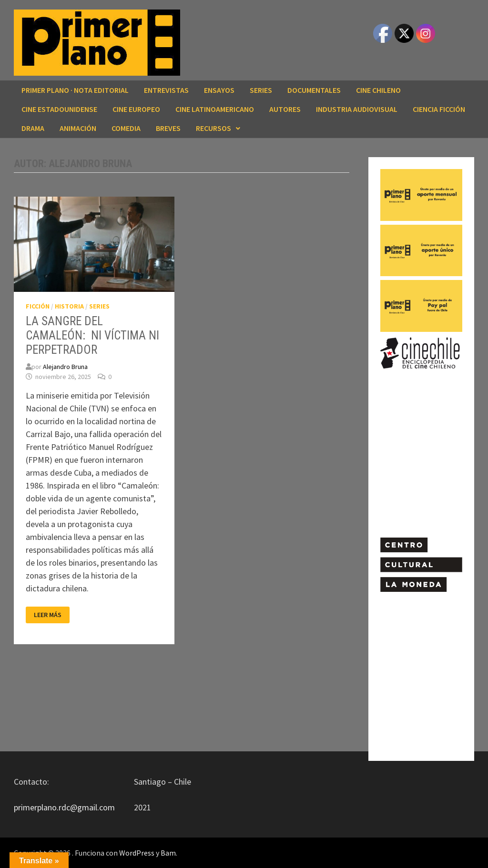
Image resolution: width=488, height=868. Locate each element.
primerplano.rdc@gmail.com (64, 807)
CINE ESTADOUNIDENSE (59, 109)
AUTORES (285, 109)
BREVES (168, 128)
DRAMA (33, 128)
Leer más (51, 615)
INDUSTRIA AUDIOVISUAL (357, 109)
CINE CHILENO (378, 90)
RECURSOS (213, 128)
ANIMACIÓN (78, 128)
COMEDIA (126, 128)
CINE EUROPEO (136, 109)
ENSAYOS (219, 90)
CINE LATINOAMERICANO (215, 109)
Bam (168, 853)
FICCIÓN (38, 306)
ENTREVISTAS (166, 90)
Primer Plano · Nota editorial (75, 90)
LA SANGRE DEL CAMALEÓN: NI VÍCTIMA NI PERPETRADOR (92, 335)
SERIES (261, 90)
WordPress (137, 853)
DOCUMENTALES (314, 90)
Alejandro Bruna (65, 367)
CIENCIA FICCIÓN (439, 109)
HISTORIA (69, 306)
